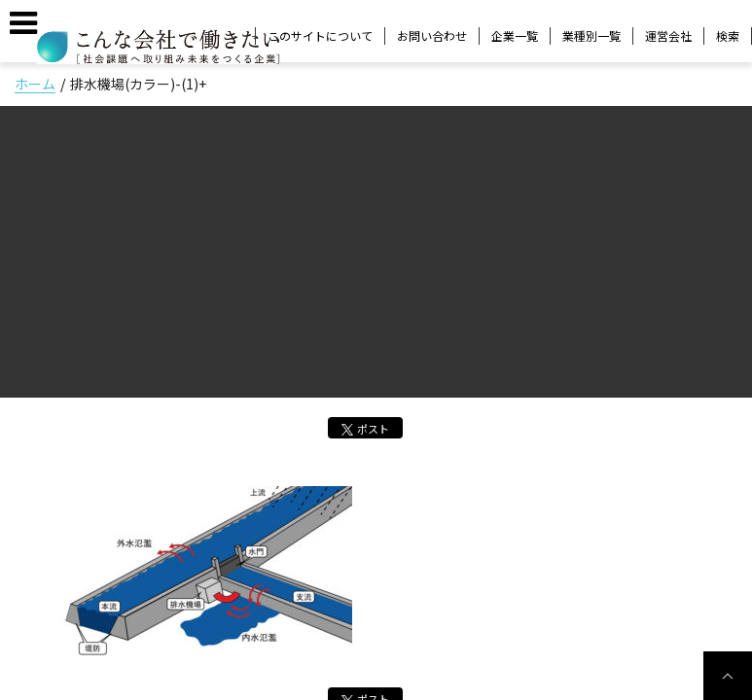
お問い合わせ (432, 35)
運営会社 (668, 35)
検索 (728, 36)
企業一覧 (515, 35)
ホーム (35, 84)
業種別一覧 (591, 35)
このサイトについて (320, 35)
